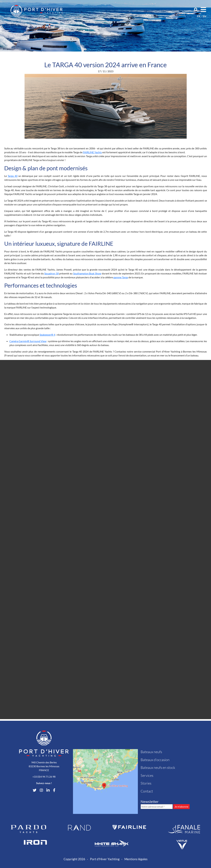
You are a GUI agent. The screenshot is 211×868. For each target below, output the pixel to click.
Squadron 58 (51, 273)
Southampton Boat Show (87, 273)
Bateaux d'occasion (155, 760)
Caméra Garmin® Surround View (28, 341)
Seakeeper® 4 (47, 335)
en (204, 16)
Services (147, 775)
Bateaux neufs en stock (158, 767)
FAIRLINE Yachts (92, 152)
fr (199, 16)
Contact (147, 791)
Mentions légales (136, 859)
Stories (146, 783)
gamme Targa (121, 277)
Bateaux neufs (151, 752)
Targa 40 (13, 176)
